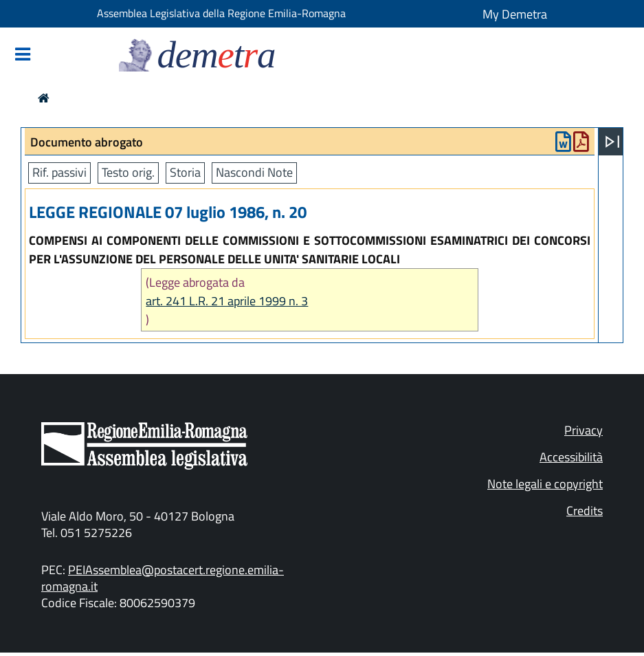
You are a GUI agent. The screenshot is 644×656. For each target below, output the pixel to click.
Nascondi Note (254, 172)
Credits (585, 511)
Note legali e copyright (545, 484)
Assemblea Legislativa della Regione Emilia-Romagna (221, 13)
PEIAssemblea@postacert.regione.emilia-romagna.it (163, 578)
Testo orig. (128, 172)
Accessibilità (571, 457)
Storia (185, 172)
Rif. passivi (59, 172)
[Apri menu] (612, 142)
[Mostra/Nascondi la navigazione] (23, 55)
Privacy (584, 430)
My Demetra (515, 14)
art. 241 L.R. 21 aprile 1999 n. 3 (227, 301)
